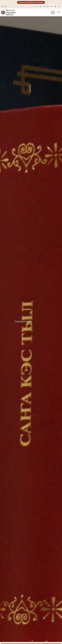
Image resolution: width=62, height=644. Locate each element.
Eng (2, 6)
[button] (30, 641)
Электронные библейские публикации (31, 2)
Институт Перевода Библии (11, 12)
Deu (5, 6)
